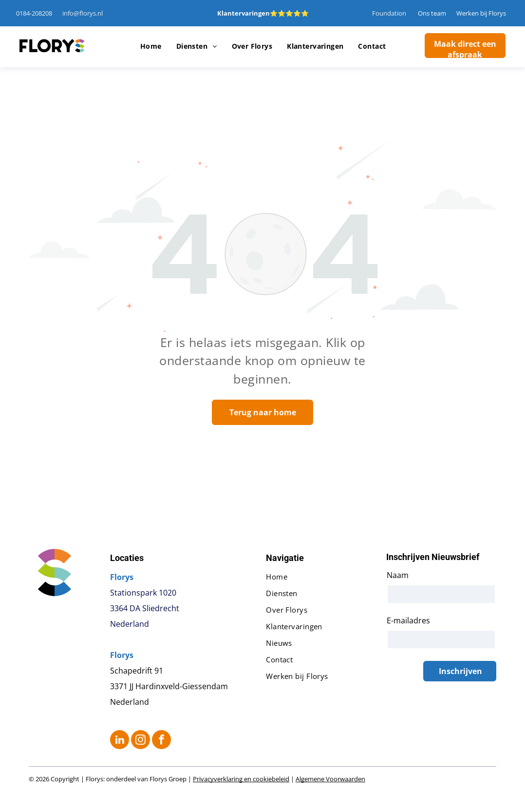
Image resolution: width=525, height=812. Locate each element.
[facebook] (161, 741)
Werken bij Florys (481, 13)
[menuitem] (151, 46)
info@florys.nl (83, 13)
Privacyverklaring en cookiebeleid (241, 779)
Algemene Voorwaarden (330, 779)
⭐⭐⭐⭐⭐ (289, 13)
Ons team (432, 13)
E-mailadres (408, 620)
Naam (398, 575)
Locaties (127, 558)
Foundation (389, 13)
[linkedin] (120, 741)
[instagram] (141, 741)
